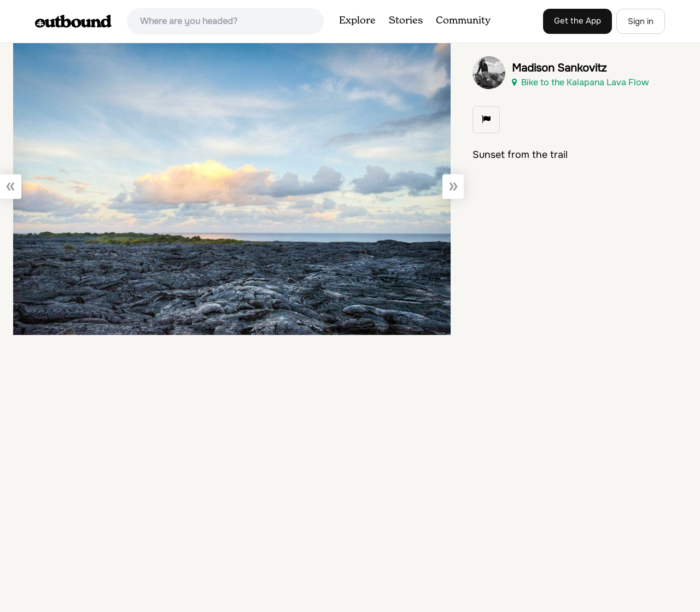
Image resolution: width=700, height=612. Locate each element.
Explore (357, 21)
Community (463, 21)
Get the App (577, 21)
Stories (406, 21)
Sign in (641, 21)
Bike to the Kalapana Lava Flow (580, 82)
